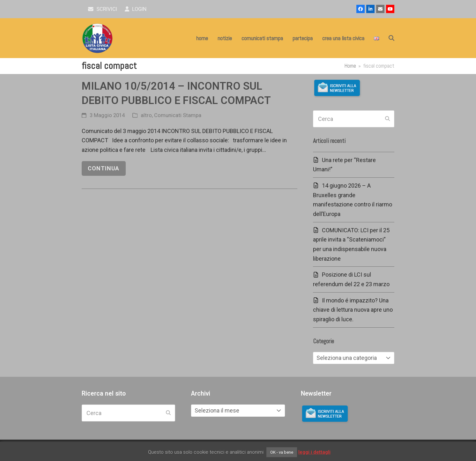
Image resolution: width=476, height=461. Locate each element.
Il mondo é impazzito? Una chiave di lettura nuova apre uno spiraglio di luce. (353, 310)
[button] (391, 38)
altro (146, 115)
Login (136, 9)
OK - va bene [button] (282, 452)
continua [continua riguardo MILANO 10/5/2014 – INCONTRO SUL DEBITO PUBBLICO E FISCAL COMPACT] (104, 168)
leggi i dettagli (314, 452)
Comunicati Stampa (178, 115)
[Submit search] (387, 119)
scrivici (103, 9)
